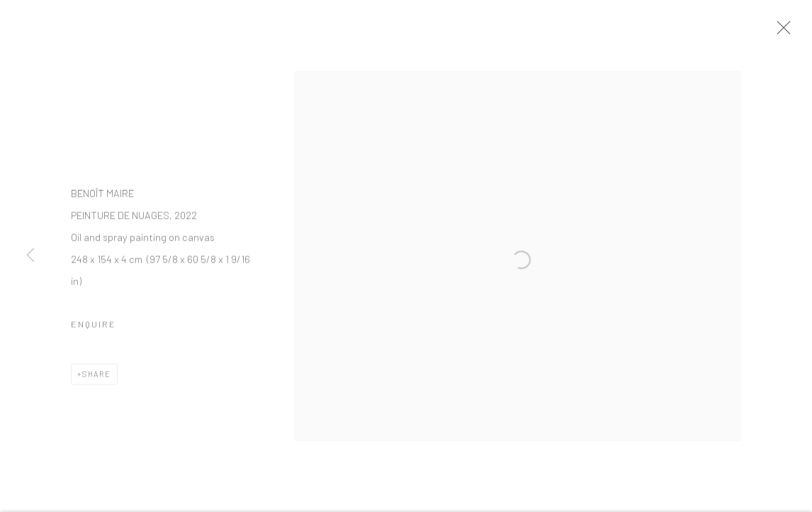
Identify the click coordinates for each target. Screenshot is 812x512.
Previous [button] (30, 256)
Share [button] (97, 383)
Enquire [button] (94, 333)
